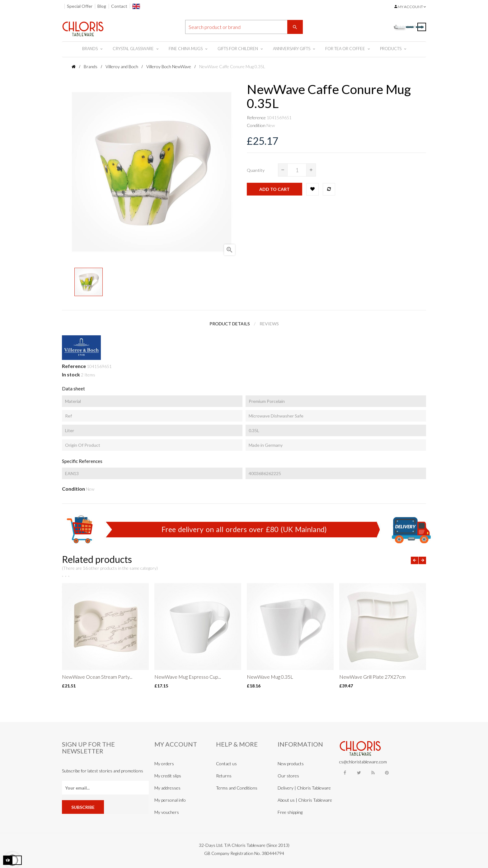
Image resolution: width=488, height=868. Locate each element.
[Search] (244, 27)
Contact (119, 6)
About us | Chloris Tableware (305, 800)
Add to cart (274, 189)
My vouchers (167, 812)
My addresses (167, 788)
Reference (256, 118)
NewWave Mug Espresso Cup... (188, 677)
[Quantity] (297, 170)
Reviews (269, 324)
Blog (102, 6)
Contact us (226, 764)
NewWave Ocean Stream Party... (97, 677)
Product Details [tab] (230, 324)
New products (291, 764)
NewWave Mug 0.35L (270, 677)
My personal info (170, 800)
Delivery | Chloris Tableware (304, 788)
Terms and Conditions (237, 788)
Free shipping (290, 812)
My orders (164, 764)
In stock (71, 374)
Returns (224, 776)
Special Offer (80, 6)
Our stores (288, 776)
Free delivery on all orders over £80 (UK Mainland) (244, 529)
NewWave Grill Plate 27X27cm (372, 677)
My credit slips (168, 776)
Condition (256, 125)
